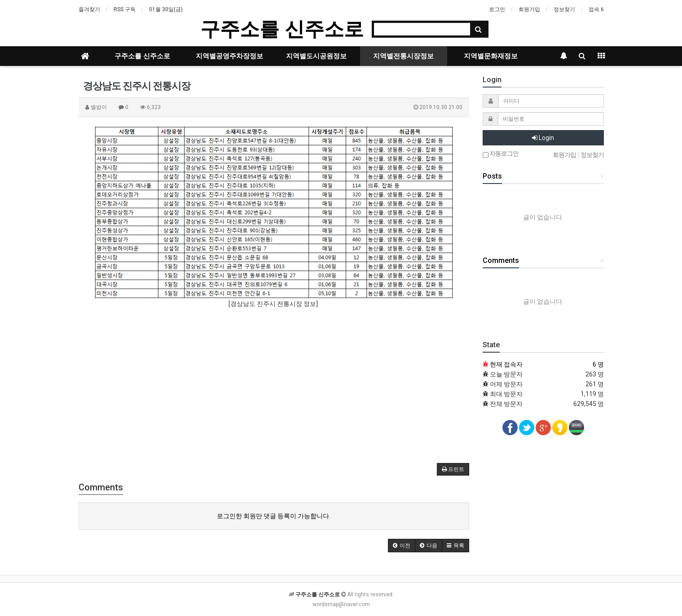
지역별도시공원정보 (316, 56)
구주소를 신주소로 (282, 29)
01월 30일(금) (166, 9)
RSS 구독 (125, 9)
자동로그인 (501, 154)
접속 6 (596, 9)
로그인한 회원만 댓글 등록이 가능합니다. (274, 516)
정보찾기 (564, 9)
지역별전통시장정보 (403, 56)
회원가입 (529, 9)
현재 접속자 (506, 364)
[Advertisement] (274, 380)
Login (543, 138)
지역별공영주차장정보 (229, 56)
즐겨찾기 (89, 9)
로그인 (497, 9)
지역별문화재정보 (491, 56)
